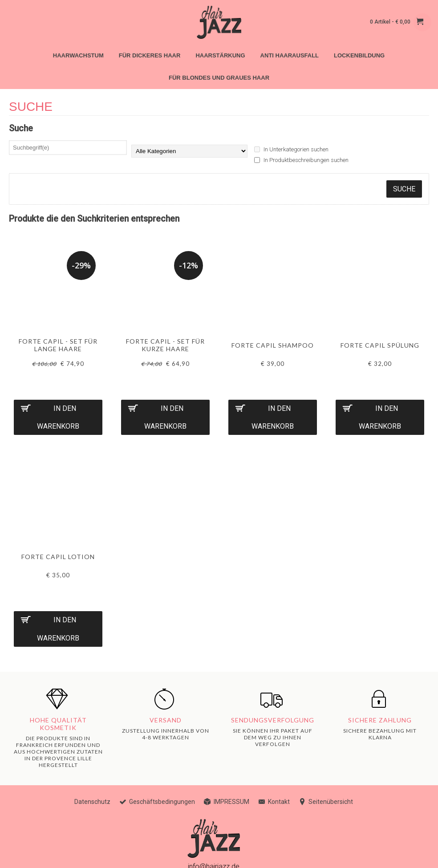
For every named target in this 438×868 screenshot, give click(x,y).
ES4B (61, 854)
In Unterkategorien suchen (291, 149)
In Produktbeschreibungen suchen (301, 160)
